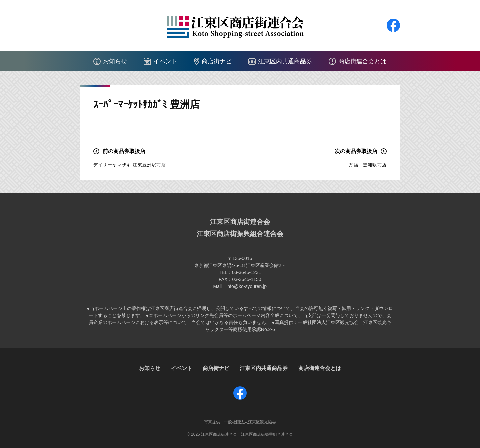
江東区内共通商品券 (285, 61)
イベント (165, 61)
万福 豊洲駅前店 (368, 165)
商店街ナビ (217, 61)
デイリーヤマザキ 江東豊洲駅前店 (130, 165)
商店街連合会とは (362, 61)
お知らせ (115, 61)
